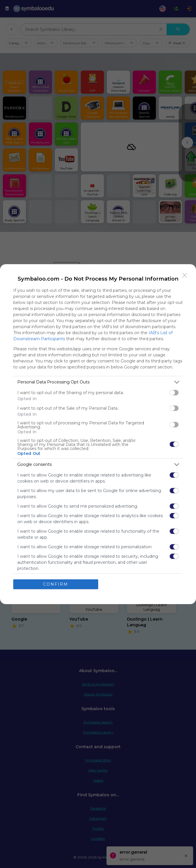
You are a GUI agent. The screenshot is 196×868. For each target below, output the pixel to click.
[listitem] (98, 382)
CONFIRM (56, 584)
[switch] (174, 393)
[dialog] (98, 434)
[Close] (185, 275)
